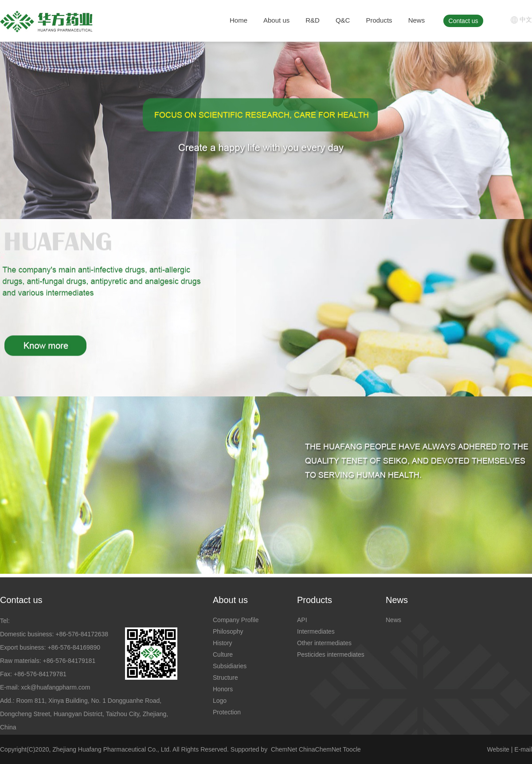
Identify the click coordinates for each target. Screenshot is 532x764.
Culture (223, 654)
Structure (225, 678)
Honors (223, 689)
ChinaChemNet (320, 749)
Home (239, 20)
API (302, 620)
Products (379, 20)
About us (276, 20)
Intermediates (316, 631)
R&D (313, 20)
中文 (526, 20)
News (417, 20)
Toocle (352, 749)
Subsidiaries (230, 666)
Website (498, 749)
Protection (227, 712)
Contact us (464, 21)
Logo (220, 701)
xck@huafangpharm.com (55, 687)
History (223, 643)
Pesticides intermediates (331, 654)
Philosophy (228, 631)
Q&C (343, 20)
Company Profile (236, 620)
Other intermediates (324, 643)
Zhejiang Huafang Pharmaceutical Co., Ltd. (112, 749)
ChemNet (284, 749)
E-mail (523, 749)
